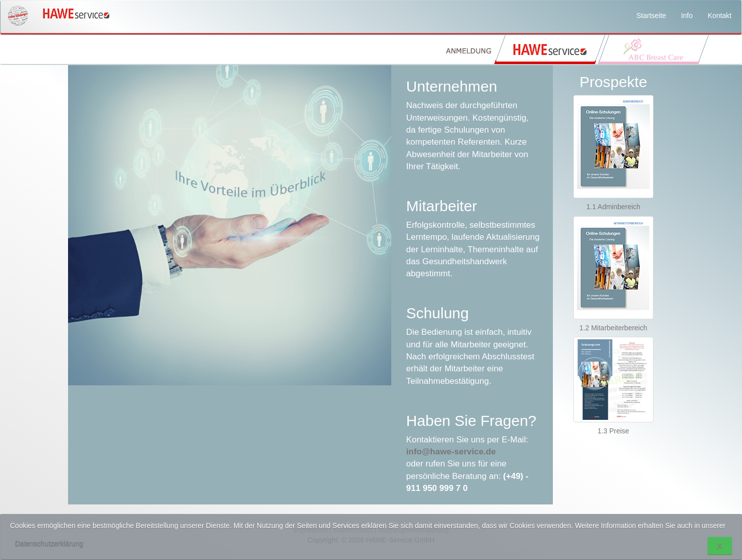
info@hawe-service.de (451, 452)
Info (687, 16)
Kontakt (720, 16)
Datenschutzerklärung (49, 543)
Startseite (651, 16)
